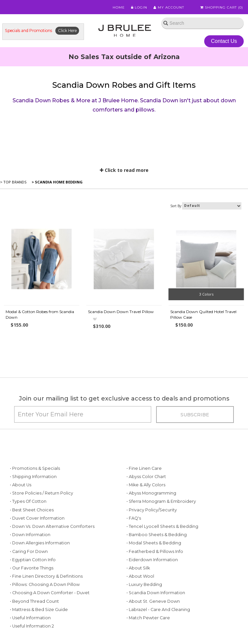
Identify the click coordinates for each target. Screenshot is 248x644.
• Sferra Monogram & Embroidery (161, 501)
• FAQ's (134, 518)
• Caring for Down (29, 551)
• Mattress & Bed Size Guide (39, 610)
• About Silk (138, 568)
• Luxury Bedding (144, 584)
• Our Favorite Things (32, 568)
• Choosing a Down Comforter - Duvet (50, 593)
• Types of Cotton (28, 501)
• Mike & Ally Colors (146, 485)
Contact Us (224, 41)
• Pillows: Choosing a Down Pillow (45, 584)
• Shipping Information (33, 477)
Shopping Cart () (222, 7)
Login (139, 7)
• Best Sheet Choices (32, 510)
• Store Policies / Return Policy (41, 493)
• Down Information (30, 535)
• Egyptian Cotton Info (33, 560)
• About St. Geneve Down (153, 601)
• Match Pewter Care (148, 618)
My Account (169, 7)
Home (119, 7)
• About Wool (140, 576)
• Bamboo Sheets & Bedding (157, 535)
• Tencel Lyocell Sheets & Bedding (162, 526)
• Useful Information (30, 618)
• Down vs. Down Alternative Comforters (52, 526)
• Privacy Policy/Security (152, 510)
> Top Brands (13, 182)
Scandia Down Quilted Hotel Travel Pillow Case (203, 314)
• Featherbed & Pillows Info (155, 551)
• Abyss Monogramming (151, 493)
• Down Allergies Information (40, 543)
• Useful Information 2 (32, 626)
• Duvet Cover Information (37, 518)
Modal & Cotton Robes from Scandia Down (40, 314)
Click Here (67, 31)
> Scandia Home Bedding (57, 182)
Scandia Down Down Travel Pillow (121, 312)
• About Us (21, 485)
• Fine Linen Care (144, 468)
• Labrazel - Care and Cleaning (158, 610)
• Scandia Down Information (156, 593)
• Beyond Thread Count (34, 601)
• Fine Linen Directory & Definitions (46, 576)
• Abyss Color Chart (146, 477)
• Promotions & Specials (35, 468)
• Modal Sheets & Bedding (154, 543)
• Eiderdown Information (152, 560)
